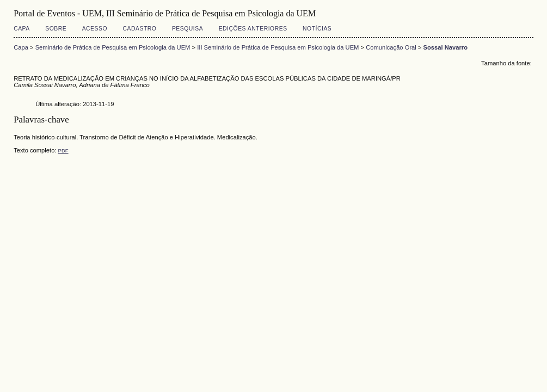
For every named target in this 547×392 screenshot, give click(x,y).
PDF (63, 151)
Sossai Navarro (445, 47)
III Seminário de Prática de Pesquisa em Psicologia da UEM (278, 47)
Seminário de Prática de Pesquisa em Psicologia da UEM (113, 47)
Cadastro (140, 29)
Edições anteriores (253, 29)
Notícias (317, 29)
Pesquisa (188, 29)
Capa (22, 29)
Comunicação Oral (391, 47)
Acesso (95, 29)
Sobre (56, 29)
